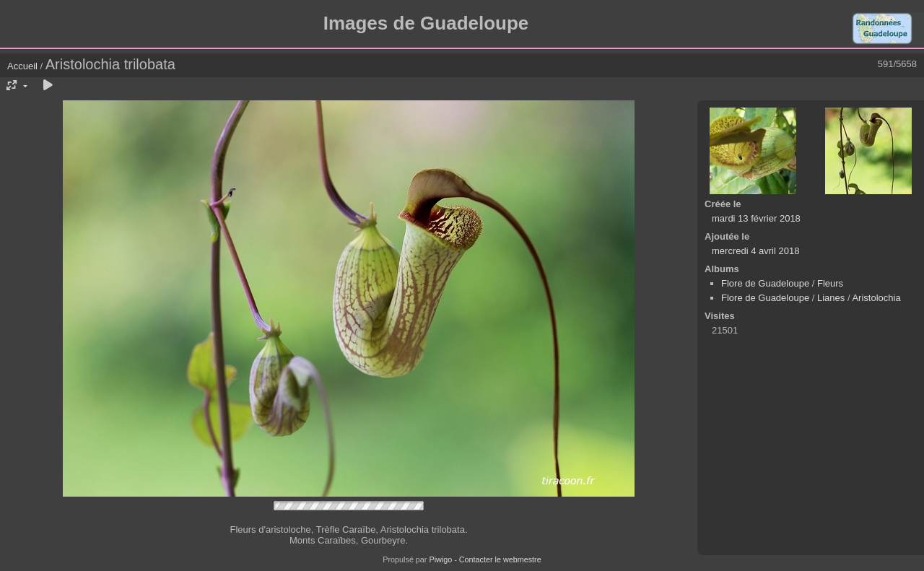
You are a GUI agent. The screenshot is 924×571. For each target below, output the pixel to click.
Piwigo (440, 559)
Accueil (22, 66)
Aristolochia (876, 298)
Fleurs (830, 283)
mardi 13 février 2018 (756, 218)
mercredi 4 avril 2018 (755, 251)
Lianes (831, 298)
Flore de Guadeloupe (765, 283)
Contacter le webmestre (500, 559)
